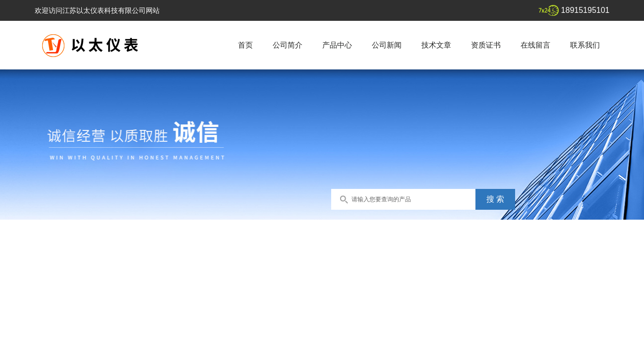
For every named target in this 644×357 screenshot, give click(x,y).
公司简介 (288, 45)
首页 (245, 45)
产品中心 (337, 45)
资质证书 (486, 45)
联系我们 (585, 45)
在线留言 (535, 45)
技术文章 (436, 45)
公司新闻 (387, 45)
